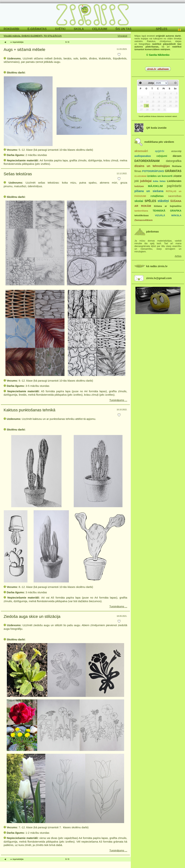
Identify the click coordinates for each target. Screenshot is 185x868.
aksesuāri (141, 151)
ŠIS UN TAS (123, 29)
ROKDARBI (11, 29)
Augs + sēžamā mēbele (24, 50)
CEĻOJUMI (100, 29)
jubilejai (146, 181)
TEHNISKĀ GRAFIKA (167, 211)
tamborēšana (141, 211)
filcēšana (177, 166)
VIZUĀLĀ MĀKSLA (168, 215)
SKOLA (79, 29)
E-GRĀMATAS (37, 29)
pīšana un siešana (149, 191)
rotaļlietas (157, 196)
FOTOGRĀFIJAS (153, 171)
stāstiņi (163, 201)
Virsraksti (122, 36)
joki (137, 181)
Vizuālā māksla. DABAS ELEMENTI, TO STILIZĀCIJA (33, 36)
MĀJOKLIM (155, 186)
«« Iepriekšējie (17, 42)
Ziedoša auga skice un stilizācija (32, 616)
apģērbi (160, 151)
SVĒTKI (60, 29)
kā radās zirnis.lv (157, 266)
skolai (139, 201)
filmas (138, 171)
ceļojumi (162, 156)
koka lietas (159, 181)
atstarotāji (176, 151)
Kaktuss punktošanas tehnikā (31, 410)
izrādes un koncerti (160, 176)
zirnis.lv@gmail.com (159, 278)
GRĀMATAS (173, 171)
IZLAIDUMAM (140, 176)
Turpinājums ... (118, 400)
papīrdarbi (174, 186)
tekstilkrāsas (142, 215)
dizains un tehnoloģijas (152, 166)
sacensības (175, 196)
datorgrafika (174, 161)
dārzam (177, 156)
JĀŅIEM (177, 176)
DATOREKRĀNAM (147, 161)
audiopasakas (143, 156)
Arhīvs (178, 256)
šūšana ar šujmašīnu (167, 206)
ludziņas (139, 186)
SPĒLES (162, 29)
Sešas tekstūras (18, 174)
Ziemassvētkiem (143, 220)
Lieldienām (174, 181)
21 (147, 106)
